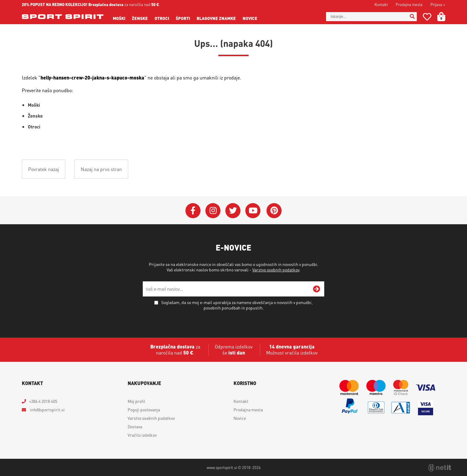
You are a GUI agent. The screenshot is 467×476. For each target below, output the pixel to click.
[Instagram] (213, 211)
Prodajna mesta (409, 4)
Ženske (140, 18)
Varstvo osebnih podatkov (276, 270)
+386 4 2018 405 (43, 401)
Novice (250, 18)
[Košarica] (445, 17)
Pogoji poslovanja (144, 410)
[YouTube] (253, 211)
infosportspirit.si (47, 410)
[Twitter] (233, 211)
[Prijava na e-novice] (317, 289)
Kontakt (381, 4)
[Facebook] (193, 211)
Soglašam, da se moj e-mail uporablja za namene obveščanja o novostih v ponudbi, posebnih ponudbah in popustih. (237, 305)
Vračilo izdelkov (142, 435)
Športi (183, 18)
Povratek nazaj (44, 169)
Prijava (438, 4)
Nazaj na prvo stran (101, 169)
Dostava (135, 426)
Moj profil (136, 401)
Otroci (162, 18)
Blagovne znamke (216, 18)
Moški (119, 18)
